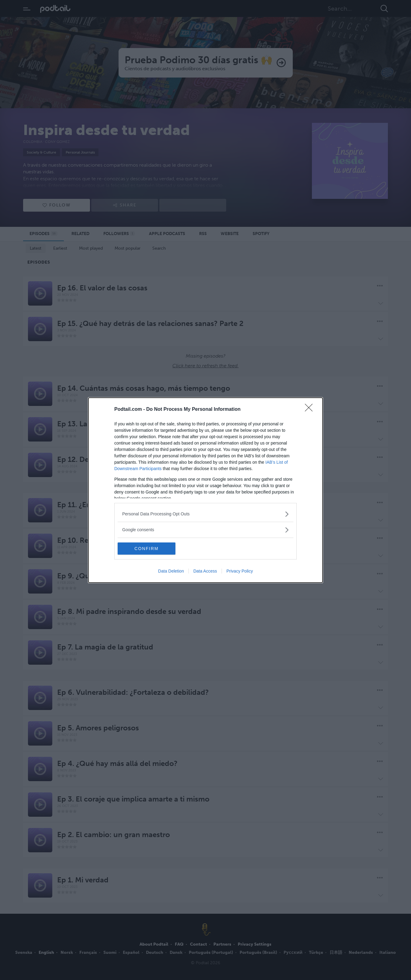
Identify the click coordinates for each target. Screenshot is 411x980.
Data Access (205, 571)
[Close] (311, 410)
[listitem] (206, 514)
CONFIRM (146, 549)
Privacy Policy (240, 571)
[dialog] (206, 490)
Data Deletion (171, 571)
